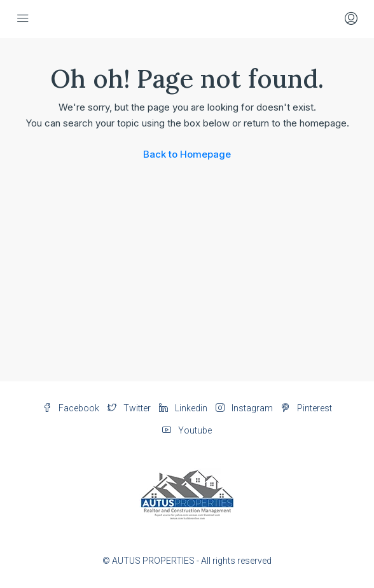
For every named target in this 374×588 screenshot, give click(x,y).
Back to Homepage (187, 154)
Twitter (129, 408)
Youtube (187, 430)
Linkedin (183, 408)
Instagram (244, 408)
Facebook (71, 408)
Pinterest (307, 408)
